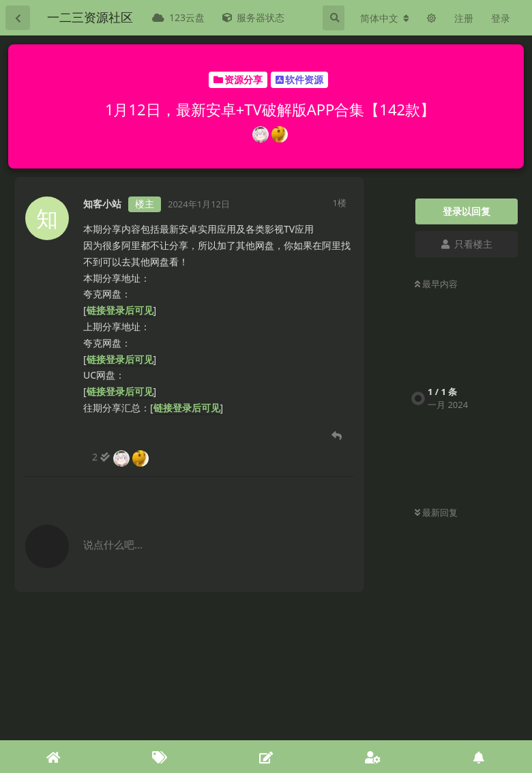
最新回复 (436, 512)
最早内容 (436, 284)
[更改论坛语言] (385, 18)
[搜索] (334, 18)
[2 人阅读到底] (121, 457)
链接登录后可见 (120, 310)
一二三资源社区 (90, 17)
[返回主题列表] (18, 18)
